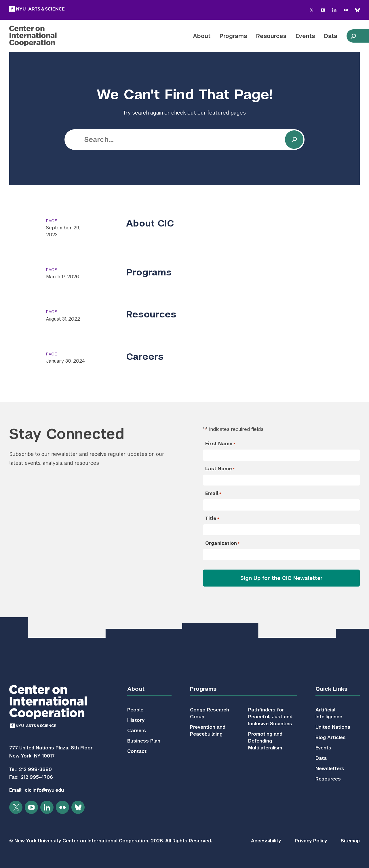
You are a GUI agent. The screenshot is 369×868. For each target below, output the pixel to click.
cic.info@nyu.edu (44, 790)
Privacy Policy (311, 841)
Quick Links (331, 689)
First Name (220, 444)
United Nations (333, 727)
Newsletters (330, 769)
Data (331, 36)
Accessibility (266, 841)
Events (305, 36)
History (136, 720)
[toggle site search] (353, 36)
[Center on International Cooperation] (44, 36)
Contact (137, 751)
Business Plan (144, 741)
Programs (233, 36)
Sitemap (350, 841)
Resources (271, 36)
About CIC (150, 223)
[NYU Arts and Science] (37, 9)
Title (212, 519)
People (135, 710)
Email (213, 494)
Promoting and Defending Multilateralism (265, 741)
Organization (222, 543)
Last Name (220, 469)
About (202, 36)
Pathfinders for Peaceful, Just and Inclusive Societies (270, 717)
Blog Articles (331, 737)
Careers (145, 356)
